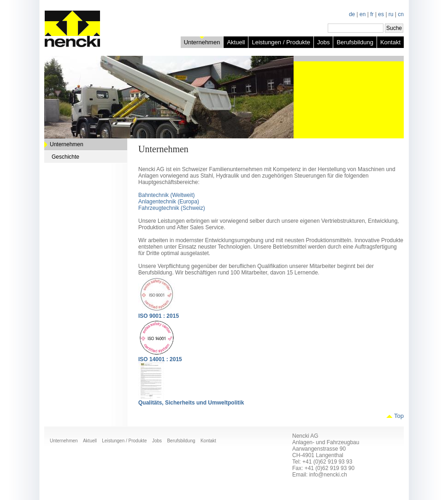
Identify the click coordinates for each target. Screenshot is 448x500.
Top (399, 416)
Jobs (323, 42)
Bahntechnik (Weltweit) (167, 195)
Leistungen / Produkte (281, 42)
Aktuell (236, 42)
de (352, 14)
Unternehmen (202, 42)
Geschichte (65, 157)
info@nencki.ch (328, 475)
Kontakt (390, 42)
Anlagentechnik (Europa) (169, 202)
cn (401, 14)
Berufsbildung (355, 42)
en (363, 14)
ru (391, 14)
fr (372, 14)
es (381, 14)
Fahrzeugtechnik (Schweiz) (172, 208)
